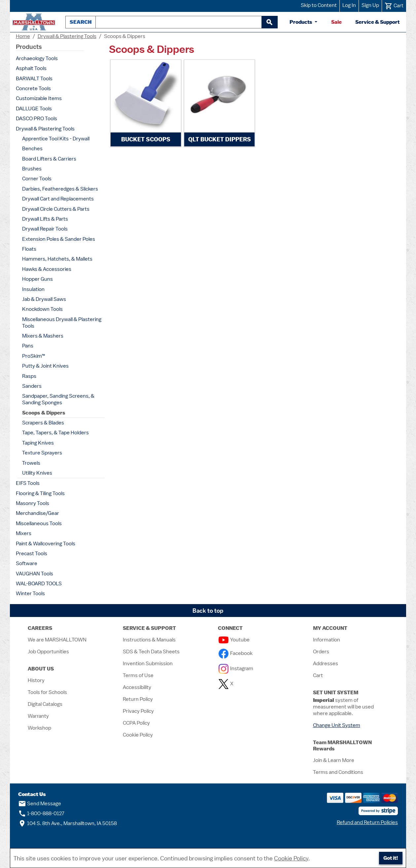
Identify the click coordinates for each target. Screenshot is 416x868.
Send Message (40, 804)
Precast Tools (32, 554)
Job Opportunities (48, 652)
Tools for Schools (47, 692)
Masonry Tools (33, 503)
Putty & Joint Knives (45, 366)
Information (327, 640)
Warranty (38, 716)
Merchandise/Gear (37, 513)
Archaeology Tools (37, 58)
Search (81, 22)
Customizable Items (39, 98)
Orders (321, 652)
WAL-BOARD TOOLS (39, 584)
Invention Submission (148, 664)
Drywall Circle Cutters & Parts (56, 209)
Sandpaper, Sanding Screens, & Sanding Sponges (58, 399)
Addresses (326, 664)
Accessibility (137, 687)
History (36, 680)
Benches (32, 149)
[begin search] (269, 22)
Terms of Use (138, 675)
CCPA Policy (136, 723)
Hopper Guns (37, 279)
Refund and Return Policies (367, 822)
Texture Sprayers (42, 453)
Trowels (31, 463)
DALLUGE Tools (34, 109)
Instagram (236, 669)
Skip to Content (319, 5)
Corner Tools (37, 179)
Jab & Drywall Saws (44, 299)
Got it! (391, 858)
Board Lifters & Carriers (49, 159)
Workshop (39, 728)
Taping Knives (38, 443)
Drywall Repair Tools (45, 229)
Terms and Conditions (338, 772)
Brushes (32, 169)
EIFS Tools (28, 483)
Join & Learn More (334, 760)
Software (27, 563)
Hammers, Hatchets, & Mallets (57, 259)
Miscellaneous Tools (39, 524)
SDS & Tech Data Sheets (151, 652)
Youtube (234, 640)
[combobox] (179, 22)
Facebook (236, 653)
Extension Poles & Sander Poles (59, 239)
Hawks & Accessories (47, 269)
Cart (318, 675)
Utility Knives (37, 473)
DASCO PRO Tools (36, 119)
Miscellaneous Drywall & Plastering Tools (62, 323)
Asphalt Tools (31, 68)
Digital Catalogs (45, 704)
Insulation (33, 289)
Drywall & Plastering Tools (67, 36)
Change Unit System (337, 725)
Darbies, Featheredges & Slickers (60, 189)
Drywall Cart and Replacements (58, 199)
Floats (29, 249)
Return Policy (138, 699)
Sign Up (370, 5)
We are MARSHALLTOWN (57, 640)
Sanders (32, 386)
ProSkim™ (34, 356)
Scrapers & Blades (43, 423)
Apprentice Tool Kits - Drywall (56, 139)
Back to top (208, 611)
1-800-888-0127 (41, 814)
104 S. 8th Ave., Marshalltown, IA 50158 (68, 823)
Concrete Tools (33, 89)
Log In (349, 5)
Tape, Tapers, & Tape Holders (55, 433)
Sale (336, 22)
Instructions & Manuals (149, 640)
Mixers (24, 533)
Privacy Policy (138, 711)
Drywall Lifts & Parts (45, 219)
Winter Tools (30, 594)
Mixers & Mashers (43, 336)
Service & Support (377, 22)
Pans (28, 346)
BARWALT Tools (34, 79)
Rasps (29, 376)
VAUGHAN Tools (35, 574)
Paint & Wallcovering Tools (46, 544)
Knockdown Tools (42, 309)
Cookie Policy (138, 735)
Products (301, 22)
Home (23, 36)
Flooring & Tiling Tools (40, 493)
